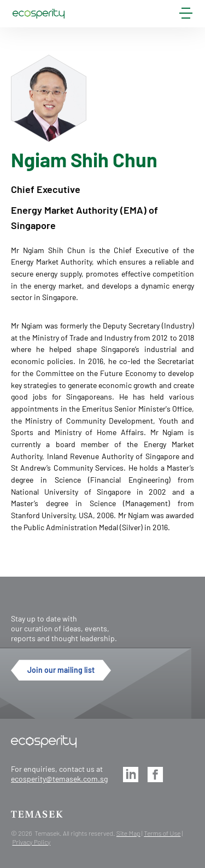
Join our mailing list (61, 670)
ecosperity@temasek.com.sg (59, 779)
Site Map (128, 833)
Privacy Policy (31, 842)
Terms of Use (162, 833)
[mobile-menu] (186, 15)
